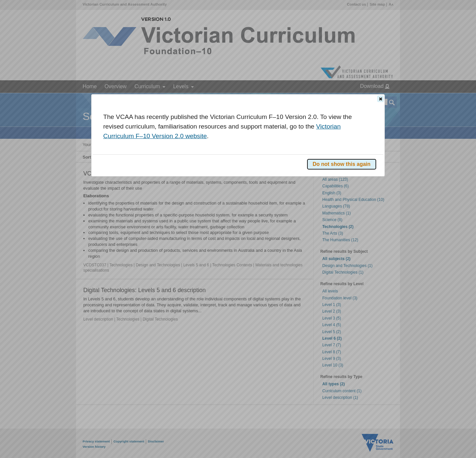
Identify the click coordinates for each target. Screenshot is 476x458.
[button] (380, 99)
